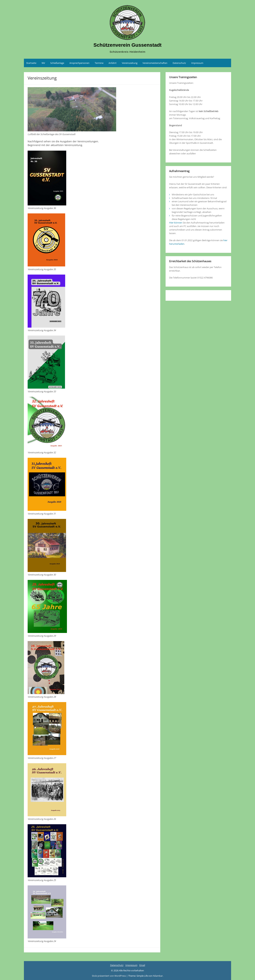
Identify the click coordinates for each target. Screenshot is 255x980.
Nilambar (158, 976)
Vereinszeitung (130, 63)
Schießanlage (57, 63)
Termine (99, 63)
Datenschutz (179, 63)
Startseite (31, 63)
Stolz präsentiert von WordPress (109, 976)
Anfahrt (113, 63)
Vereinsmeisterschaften (155, 63)
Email (142, 965)
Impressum (197, 63)
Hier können (176, 223)
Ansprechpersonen (79, 63)
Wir (43, 63)
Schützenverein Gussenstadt (127, 45)
